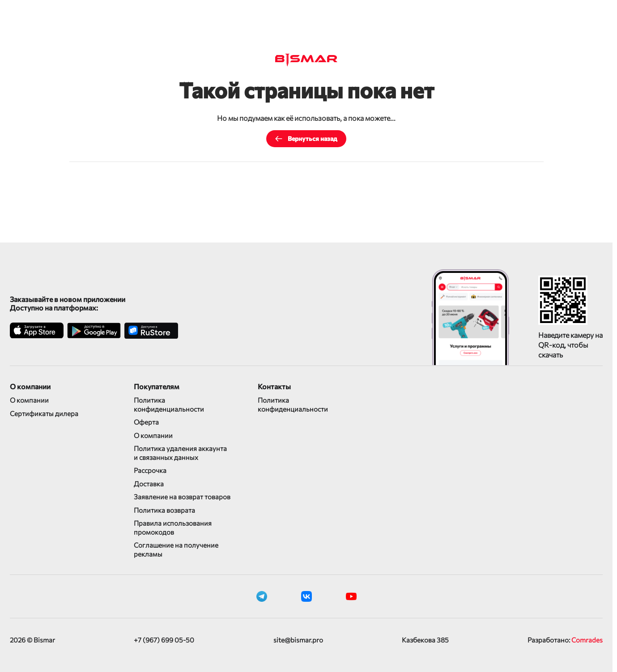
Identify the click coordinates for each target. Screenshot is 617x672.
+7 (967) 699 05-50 (164, 640)
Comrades (587, 640)
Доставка (149, 484)
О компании (29, 400)
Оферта (146, 422)
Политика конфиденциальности (169, 404)
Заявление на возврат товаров (182, 497)
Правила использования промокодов (173, 527)
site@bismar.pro (298, 640)
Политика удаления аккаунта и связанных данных (180, 453)
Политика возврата (164, 510)
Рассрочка (150, 470)
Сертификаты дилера (44, 413)
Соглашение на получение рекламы (176, 549)
